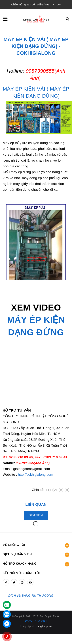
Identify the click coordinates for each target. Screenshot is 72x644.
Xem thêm (36, 515)
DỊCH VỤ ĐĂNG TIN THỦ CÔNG (31, 596)
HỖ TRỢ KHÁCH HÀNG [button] (36, 564)
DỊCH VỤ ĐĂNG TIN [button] (36, 555)
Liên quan (36, 504)
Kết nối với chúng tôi (21, 573)
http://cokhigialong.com (35, 475)
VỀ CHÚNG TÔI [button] (36, 545)
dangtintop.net (44, 626)
